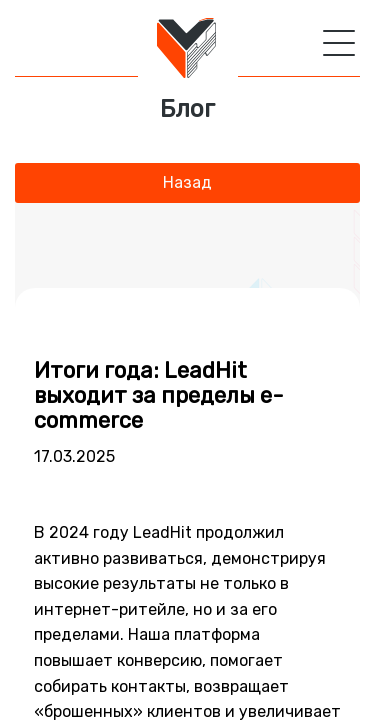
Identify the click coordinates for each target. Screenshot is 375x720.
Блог (187, 110)
